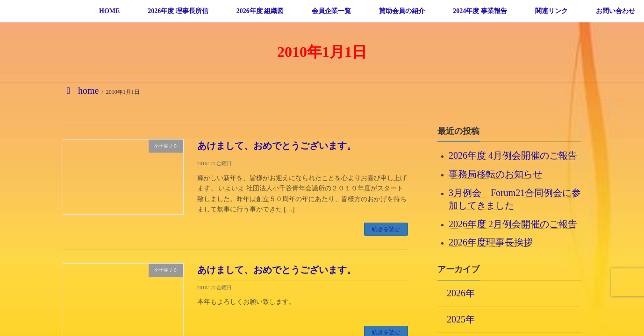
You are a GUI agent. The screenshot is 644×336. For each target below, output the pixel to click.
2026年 (461, 293)
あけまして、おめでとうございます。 (277, 146)
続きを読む (386, 229)
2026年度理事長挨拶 (491, 242)
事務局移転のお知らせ (495, 174)
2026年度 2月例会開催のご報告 (513, 224)
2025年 (461, 319)
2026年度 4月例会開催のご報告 (513, 155)
